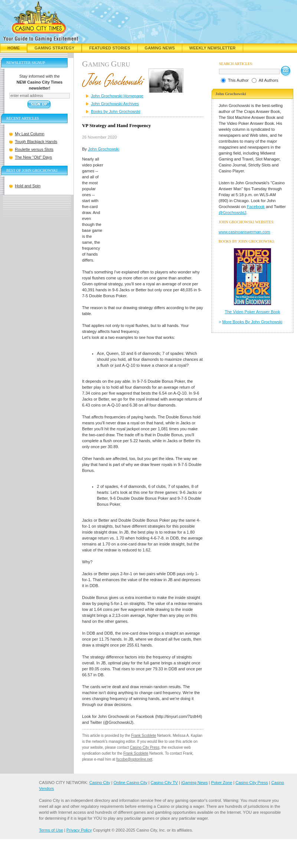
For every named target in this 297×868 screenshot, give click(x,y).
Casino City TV (164, 783)
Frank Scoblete (143, 736)
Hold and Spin (28, 186)
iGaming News (195, 783)
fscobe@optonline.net (134, 759)
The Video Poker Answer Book (253, 312)
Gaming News (160, 48)
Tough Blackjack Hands (36, 142)
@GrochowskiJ (232, 213)
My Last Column (30, 134)
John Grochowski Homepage (117, 96)
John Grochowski (104, 149)
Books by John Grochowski (116, 111)
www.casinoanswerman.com (244, 232)
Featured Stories (110, 48)
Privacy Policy (79, 830)
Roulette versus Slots (34, 149)
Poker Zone (221, 783)
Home (14, 48)
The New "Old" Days (33, 157)
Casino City (99, 783)
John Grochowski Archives (115, 104)
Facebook (256, 207)
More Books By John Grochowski (252, 322)
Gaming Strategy (54, 48)
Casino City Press (145, 747)
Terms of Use (51, 830)
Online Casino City (130, 783)
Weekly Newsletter (213, 48)
